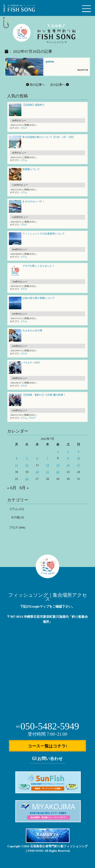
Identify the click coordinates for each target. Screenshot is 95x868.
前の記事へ (35, 85)
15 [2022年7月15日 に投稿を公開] (58, 465)
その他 (15, 517)
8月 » (24, 488)
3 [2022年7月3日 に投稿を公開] (78, 451)
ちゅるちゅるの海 (32, 330)
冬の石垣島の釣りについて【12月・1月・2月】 (48, 137)
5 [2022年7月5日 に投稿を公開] (27, 458)
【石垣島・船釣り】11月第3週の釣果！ (44, 395)
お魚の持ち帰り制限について (38, 298)
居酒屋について (31, 169)
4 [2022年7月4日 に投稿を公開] (16, 458)
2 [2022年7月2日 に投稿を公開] (68, 451)
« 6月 (12, 488)
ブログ (12, 62)
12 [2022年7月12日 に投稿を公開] (27, 465)
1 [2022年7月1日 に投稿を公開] (58, 451)
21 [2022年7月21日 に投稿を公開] (47, 472)
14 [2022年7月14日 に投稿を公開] (47, 465)
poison (50, 61)
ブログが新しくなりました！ (38, 266)
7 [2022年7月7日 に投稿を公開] (47, 458)
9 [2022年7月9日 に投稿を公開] (68, 458)
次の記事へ (60, 85)
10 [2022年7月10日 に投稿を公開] (79, 458)
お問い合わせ (47, 759)
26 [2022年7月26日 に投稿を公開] (27, 479)
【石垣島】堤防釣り (34, 105)
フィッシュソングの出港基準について (43, 234)
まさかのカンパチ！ (34, 201)
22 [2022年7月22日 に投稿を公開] (58, 472)
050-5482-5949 (47, 726)
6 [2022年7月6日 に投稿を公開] (37, 458)
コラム (24, 160)
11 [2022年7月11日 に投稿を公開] (17, 465)
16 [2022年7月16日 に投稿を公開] (68, 465)
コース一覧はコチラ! (47, 746)
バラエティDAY (31, 363)
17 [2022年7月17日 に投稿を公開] (79, 465)
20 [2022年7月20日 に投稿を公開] (37, 472)
